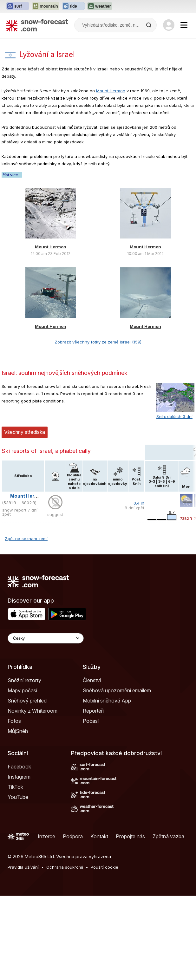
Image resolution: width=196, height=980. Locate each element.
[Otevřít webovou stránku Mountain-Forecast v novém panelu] (46, 6)
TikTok (15, 787)
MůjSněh (18, 731)
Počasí (91, 721)
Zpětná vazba (168, 836)
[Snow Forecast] (37, 25)
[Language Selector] (46, 638)
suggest (55, 514)
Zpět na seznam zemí (26, 539)
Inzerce (46, 836)
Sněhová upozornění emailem (117, 690)
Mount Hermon (111, 91)
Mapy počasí (22, 690)
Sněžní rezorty (24, 680)
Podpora (73, 836)
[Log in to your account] (169, 25)
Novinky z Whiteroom (33, 711)
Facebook (19, 767)
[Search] (149, 25)
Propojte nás (130, 836)
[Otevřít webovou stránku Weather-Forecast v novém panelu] (100, 6)
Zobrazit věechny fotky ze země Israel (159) (98, 342)
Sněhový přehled (27, 701)
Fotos (14, 721)
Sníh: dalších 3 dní (174, 416)
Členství (92, 680)
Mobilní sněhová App (107, 701)
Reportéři (93, 711)
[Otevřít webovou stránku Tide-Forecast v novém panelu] (73, 6)
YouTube (18, 797)
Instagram (19, 777)
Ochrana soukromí (65, 867)
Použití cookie (105, 867)
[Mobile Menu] (184, 25)
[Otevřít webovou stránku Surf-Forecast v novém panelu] (18, 6)
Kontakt (99, 836)
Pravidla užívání (23, 867)
